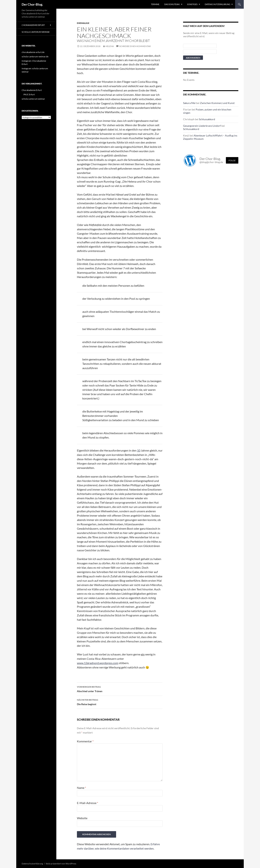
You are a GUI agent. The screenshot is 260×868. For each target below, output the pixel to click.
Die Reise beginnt (120, 702)
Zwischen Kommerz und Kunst (217, 103)
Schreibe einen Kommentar (135, 46)
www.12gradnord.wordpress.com (98, 663)
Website (82, 818)
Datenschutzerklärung (217, 4)
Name (81, 788)
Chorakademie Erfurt (33, 25)
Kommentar (85, 741)
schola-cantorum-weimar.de (35, 56)
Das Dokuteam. (172, 4)
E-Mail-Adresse (87, 803)
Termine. (155, 4)
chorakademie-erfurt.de (33, 52)
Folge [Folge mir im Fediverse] (232, 160)
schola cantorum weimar (36, 32)
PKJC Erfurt (29, 94)
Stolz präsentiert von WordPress (61, 864)
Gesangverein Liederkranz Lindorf (202, 126)
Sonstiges (192, 4)
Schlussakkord (207, 119)
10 (139, 450)
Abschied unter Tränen (120, 689)
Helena (110, 46)
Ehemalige (83, 23)
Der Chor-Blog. (32, 4)
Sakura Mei (189, 103)
